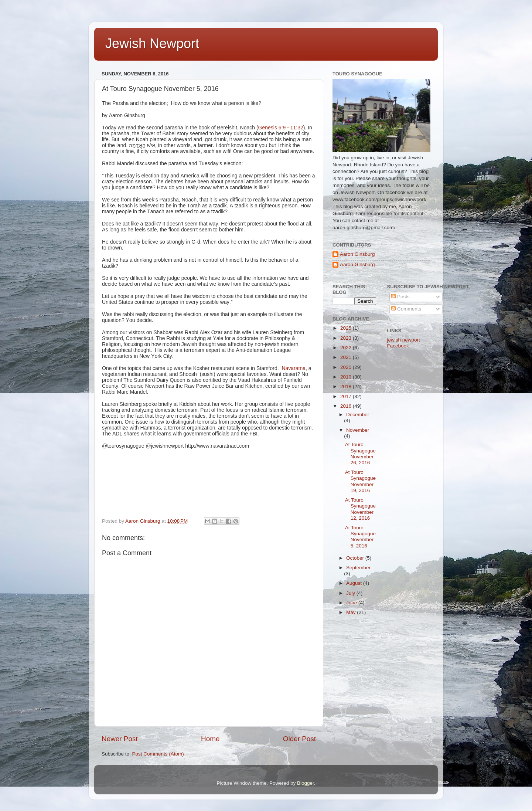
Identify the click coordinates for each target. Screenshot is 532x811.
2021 (347, 357)
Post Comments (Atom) (158, 754)
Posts (400, 297)
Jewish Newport (152, 43)
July (351, 593)
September (358, 568)
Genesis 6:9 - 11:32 (281, 128)
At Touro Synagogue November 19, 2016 (360, 481)
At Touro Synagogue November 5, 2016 (360, 537)
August (355, 583)
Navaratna (294, 368)
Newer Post (120, 739)
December (358, 415)
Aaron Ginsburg (357, 254)
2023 (347, 338)
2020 (347, 367)
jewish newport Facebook (404, 343)
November (358, 430)
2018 (347, 386)
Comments (406, 309)
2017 (347, 396)
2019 (347, 377)
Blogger (306, 783)
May (352, 612)
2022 (347, 348)
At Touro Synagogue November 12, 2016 (360, 509)
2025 (347, 328)
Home (210, 739)
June (352, 603)
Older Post (299, 739)
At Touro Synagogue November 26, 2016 (360, 454)
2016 (347, 406)
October (356, 558)
